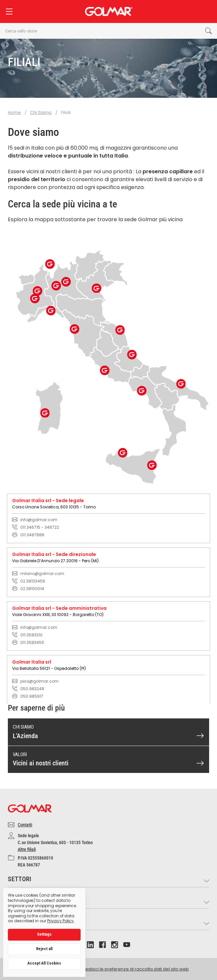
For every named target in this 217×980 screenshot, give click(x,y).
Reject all (44, 949)
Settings (44, 934)
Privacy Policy (60, 921)
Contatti (25, 825)
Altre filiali (27, 849)
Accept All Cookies (44, 963)
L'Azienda (25, 736)
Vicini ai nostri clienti (41, 763)
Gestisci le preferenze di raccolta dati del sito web (135, 969)
